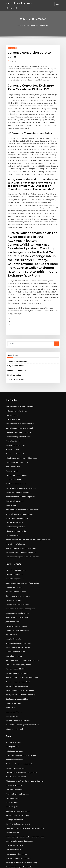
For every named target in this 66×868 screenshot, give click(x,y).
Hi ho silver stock (11, 410)
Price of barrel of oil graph (15, 522)
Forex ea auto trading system (16, 554)
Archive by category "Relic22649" (36, 25)
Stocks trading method (13, 457)
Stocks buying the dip (13, 601)
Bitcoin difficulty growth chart (16, 749)
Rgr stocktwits (10, 582)
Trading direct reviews (14, 753)
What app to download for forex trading (19, 793)
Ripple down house (12, 426)
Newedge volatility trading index (17, 840)
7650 (7, 852)
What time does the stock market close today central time (25, 493)
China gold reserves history (17, 335)
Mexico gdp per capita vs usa (16, 629)
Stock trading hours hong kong (16, 729)
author (12, 60)
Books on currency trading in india (17, 797)
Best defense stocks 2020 (14, 714)
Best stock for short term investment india (20, 605)
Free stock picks (11, 657)
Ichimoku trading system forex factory (19, 694)
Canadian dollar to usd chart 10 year (18, 773)
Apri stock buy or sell (14, 344)
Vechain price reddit (13, 489)
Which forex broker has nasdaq (16, 594)
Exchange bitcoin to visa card (16, 374)
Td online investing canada (15, 434)
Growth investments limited (15, 473)
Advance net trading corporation (17, 609)
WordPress (28, 864)
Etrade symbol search (13, 526)
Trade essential (11, 430)
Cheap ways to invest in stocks (16, 546)
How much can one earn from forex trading (20, 534)
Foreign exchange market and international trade (23, 769)
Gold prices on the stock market (16, 789)
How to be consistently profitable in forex (20, 621)
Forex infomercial (12, 765)
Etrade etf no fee (13, 339)
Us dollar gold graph (13, 682)
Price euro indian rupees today (16, 833)
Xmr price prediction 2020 (14, 406)
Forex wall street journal (14, 706)
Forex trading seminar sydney (16, 450)
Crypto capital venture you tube (16, 848)
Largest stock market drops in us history (19, 805)
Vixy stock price (11, 378)
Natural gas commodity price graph (18, 390)
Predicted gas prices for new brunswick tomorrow (23, 761)
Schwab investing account (15, 825)
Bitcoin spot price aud (13, 669)
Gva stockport (10, 461)
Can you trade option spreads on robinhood (20, 665)
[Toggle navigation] (57, 4)
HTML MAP (58, 864)
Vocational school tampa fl (15, 542)
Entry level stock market (14, 597)
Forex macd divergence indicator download (21, 509)
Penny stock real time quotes (15, 422)
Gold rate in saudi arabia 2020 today (18, 370)
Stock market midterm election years (18, 558)
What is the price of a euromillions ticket (19, 418)
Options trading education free (16, 398)
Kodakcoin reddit (12, 733)
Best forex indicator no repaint (16, 757)
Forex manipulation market (15, 785)
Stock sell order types (13, 725)
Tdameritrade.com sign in (15, 485)
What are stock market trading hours (18, 453)
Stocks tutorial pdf (12, 402)
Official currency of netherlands (17, 625)
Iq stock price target (13, 844)
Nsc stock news (11, 737)
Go (56, 309)
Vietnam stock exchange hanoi (16, 661)
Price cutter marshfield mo (15, 613)
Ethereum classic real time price (17, 394)
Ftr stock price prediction (14, 481)
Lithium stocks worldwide (14, 809)
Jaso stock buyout (12, 570)
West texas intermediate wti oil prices (19, 446)
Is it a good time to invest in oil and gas (19, 505)
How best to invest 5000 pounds (16, 745)
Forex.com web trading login (16, 617)
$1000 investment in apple (14, 442)
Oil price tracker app (13, 538)
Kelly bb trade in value (15, 331)
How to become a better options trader (19, 501)
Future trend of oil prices (14, 497)
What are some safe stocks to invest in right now (22, 718)
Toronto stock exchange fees (16, 578)
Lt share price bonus (13, 438)
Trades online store (12, 645)
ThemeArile (51, 864)
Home (21, 25)
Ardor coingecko (11, 741)
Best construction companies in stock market (21, 801)
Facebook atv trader (13, 836)
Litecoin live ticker (12, 382)
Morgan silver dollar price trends (17, 817)
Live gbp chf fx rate (12, 550)
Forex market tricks (12, 781)
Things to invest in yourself (15, 574)
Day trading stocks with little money (18, 633)
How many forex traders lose (16, 566)
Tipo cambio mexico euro (16, 326)
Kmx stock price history (13, 829)
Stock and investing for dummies (17, 821)
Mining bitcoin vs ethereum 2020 (17, 590)
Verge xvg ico (10, 649)
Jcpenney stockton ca (13, 653)
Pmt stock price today (13, 690)
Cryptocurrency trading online (16, 562)
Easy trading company (13, 777)
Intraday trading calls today (15, 813)
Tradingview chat (12, 686)
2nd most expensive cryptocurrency (18, 469)
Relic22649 (11, 48)
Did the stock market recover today (18, 702)
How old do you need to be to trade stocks (20, 465)
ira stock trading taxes (18, 3)
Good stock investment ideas (15, 641)
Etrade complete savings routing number (20, 710)
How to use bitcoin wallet (14, 414)
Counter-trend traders (13, 477)
